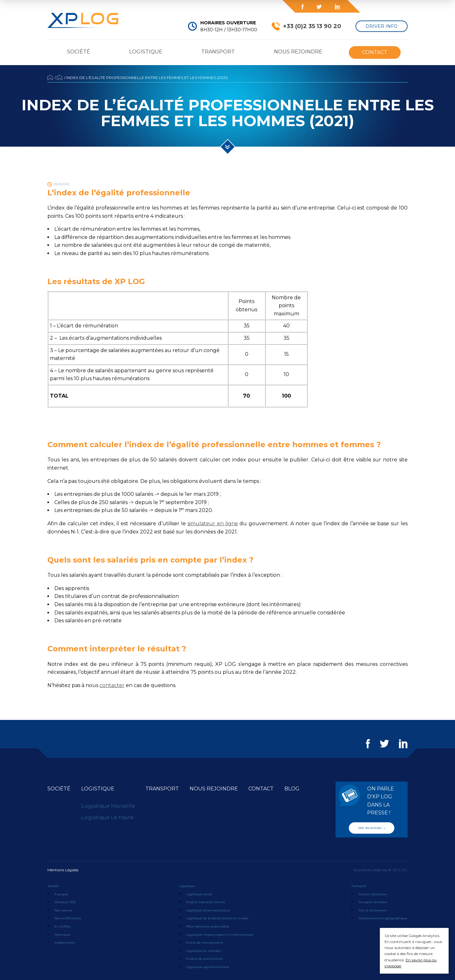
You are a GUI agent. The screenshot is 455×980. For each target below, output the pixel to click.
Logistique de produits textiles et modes (217, 918)
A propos (61, 894)
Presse (191, 7)
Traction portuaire (373, 894)
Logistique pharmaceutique (208, 910)
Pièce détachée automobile (208, 926)
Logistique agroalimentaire (207, 967)
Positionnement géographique (383, 918)
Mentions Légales (63, 870)
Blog (246, 6)
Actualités (60, 77)
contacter (112, 685)
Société (79, 52)
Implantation (65, 943)
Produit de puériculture (204, 959)
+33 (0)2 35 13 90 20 (312, 26)
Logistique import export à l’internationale (220, 935)
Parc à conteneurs (373, 910)
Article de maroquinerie (205, 943)
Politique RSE (65, 902)
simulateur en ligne (213, 523)
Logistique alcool (199, 894)
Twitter (319, 7)
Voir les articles (372, 828)
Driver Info (382, 26)
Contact (375, 52)
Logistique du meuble (203, 951)
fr (398, 6)
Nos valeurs (63, 910)
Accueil (50, 77)
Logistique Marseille (108, 806)
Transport (218, 52)
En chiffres (63, 926)
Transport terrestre (373, 902)
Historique (62, 935)
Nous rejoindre (298, 52)
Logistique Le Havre (107, 817)
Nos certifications (68, 918)
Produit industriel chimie (206, 902)
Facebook (303, 7)
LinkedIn (337, 7)
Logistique (146, 52)
